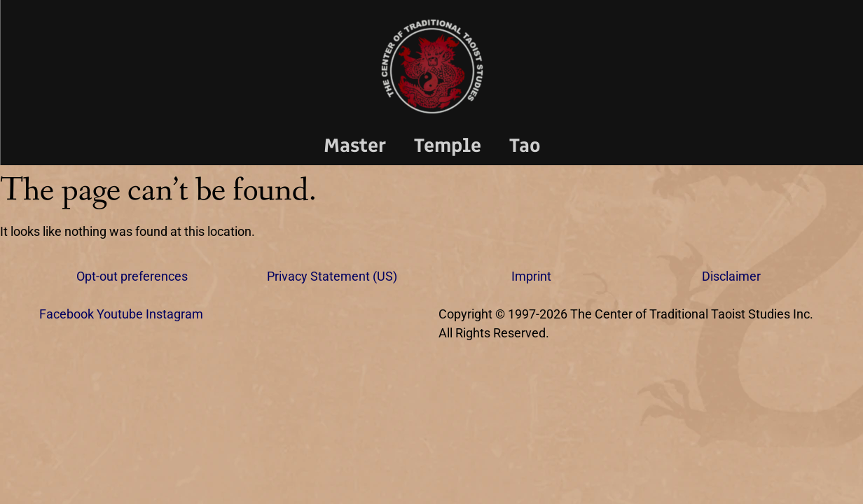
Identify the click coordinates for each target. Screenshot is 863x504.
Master (355, 145)
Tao (525, 145)
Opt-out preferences (132, 276)
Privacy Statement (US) (332, 276)
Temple (448, 145)
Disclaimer (731, 276)
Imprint (531, 276)
